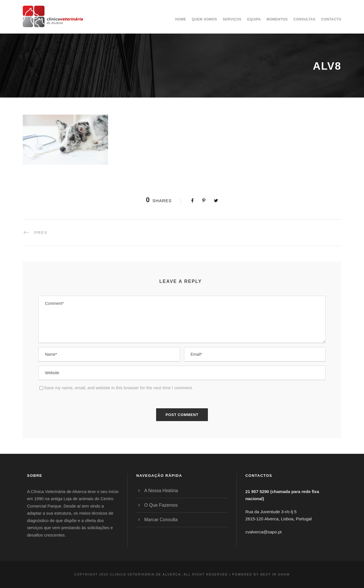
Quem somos (204, 19)
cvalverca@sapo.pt (264, 532)
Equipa (254, 19)
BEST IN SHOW (275, 574)
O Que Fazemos (161, 505)
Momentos (277, 19)
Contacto (331, 19)
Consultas (304, 19)
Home (181, 19)
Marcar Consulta (161, 520)
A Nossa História (161, 491)
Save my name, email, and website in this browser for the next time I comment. (119, 388)
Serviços (232, 19)
